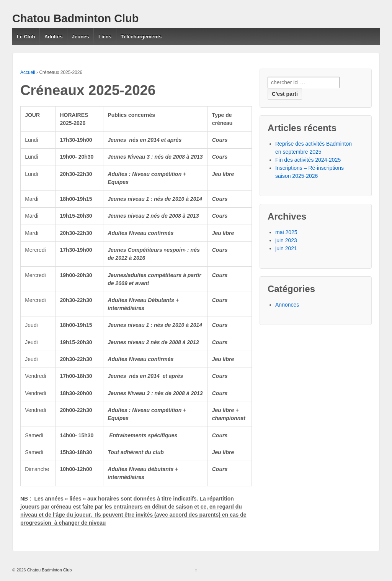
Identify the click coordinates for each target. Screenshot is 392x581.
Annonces (287, 305)
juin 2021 (286, 248)
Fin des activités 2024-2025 (308, 160)
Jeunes (81, 37)
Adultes (54, 37)
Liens (105, 37)
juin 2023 (286, 240)
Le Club (26, 37)
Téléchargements (141, 37)
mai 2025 (286, 232)
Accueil (28, 72)
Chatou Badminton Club (75, 18)
